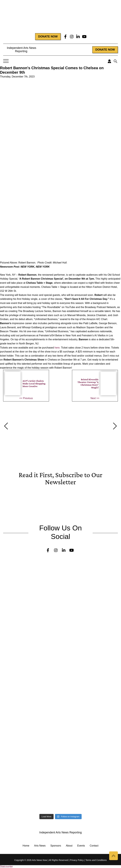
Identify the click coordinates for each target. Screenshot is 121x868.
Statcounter (6, 866)
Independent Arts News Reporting (21, 50)
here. (58, 348)
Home (26, 846)
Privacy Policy (77, 860)
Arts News (40, 846)
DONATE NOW (48, 37)
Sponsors (56, 846)
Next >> (95, 398)
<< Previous (26, 398)
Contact (94, 846)
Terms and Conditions (96, 860)
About (69, 846)
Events (81, 846)
